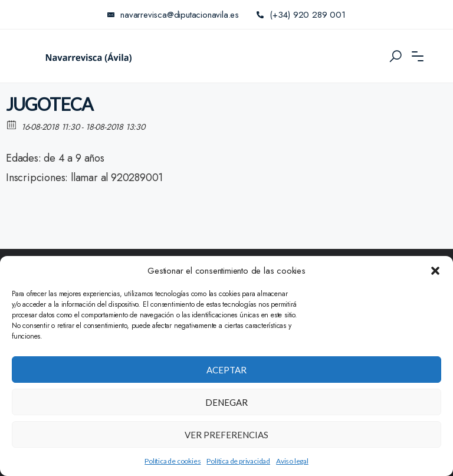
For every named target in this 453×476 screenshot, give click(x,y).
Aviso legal (292, 461)
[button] (435, 271)
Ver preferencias (226, 435)
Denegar (226, 402)
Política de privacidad (238, 461)
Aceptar (226, 370)
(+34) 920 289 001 (301, 15)
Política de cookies (173, 461)
